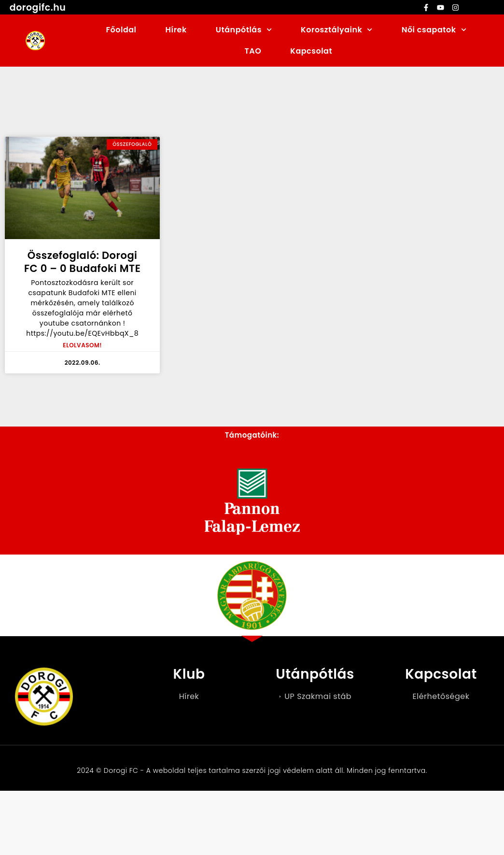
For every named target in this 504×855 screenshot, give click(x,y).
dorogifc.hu (38, 7)
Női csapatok (434, 30)
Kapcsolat (311, 51)
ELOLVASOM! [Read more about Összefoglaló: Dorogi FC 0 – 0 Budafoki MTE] (82, 345)
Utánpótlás (244, 30)
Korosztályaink (337, 30)
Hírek (176, 30)
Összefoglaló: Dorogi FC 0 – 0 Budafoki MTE (82, 262)
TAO (253, 51)
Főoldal (121, 30)
